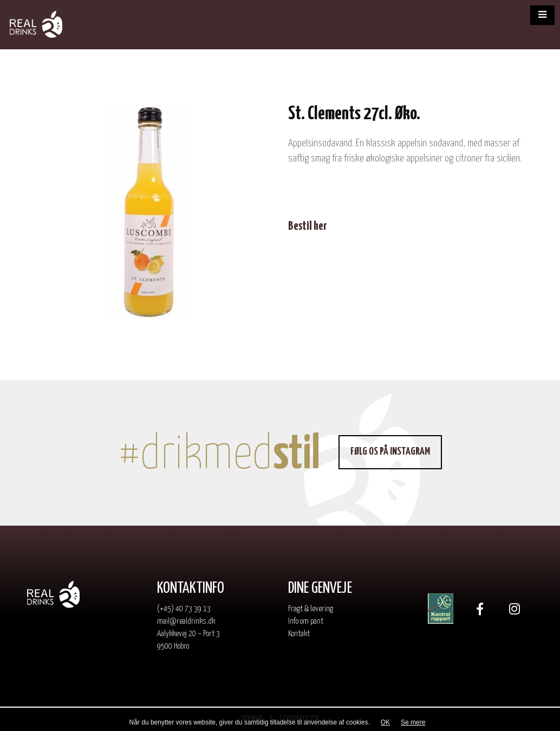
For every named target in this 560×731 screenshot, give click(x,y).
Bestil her (308, 226)
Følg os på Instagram (390, 452)
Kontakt (299, 634)
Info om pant (306, 621)
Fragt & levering (311, 609)
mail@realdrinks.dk (186, 621)
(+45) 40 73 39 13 (184, 609)
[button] (542, 15)
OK (385, 722)
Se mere (413, 722)
